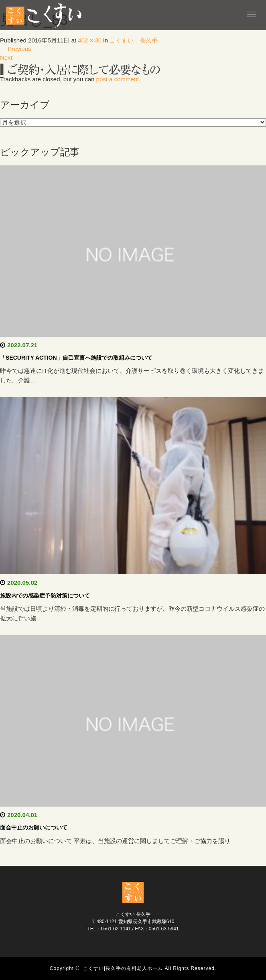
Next (10, 57)
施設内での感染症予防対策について (45, 596)
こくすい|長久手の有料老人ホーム (123, 968)
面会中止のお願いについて (34, 827)
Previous (16, 49)
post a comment (118, 79)
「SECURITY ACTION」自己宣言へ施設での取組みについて (76, 358)
